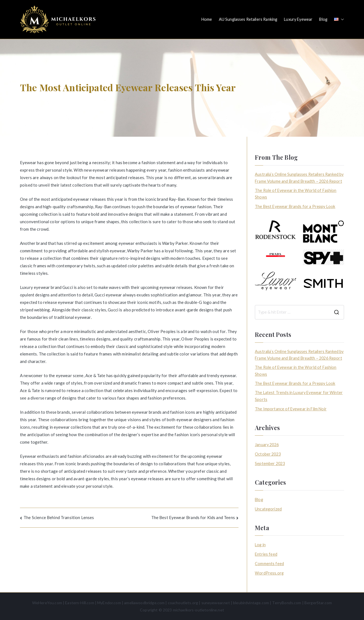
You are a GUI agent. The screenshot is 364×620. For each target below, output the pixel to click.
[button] (341, 19)
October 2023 (268, 454)
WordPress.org (269, 573)
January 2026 (267, 445)
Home (207, 19)
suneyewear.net (216, 603)
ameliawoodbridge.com (144, 603)
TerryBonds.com (287, 603)
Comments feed (269, 564)
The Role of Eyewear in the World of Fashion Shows (296, 194)
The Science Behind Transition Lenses (59, 517)
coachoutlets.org (183, 603)
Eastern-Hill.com (80, 603)
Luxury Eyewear (298, 19)
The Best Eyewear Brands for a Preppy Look (295, 206)
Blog (323, 19)
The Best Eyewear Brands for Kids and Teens (193, 517)
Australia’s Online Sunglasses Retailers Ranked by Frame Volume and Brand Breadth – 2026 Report (299, 178)
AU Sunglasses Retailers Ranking (248, 19)
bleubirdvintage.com (251, 603)
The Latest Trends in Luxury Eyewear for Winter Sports (299, 396)
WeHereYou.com (47, 603)
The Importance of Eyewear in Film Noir (291, 409)
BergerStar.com (318, 603)
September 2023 (270, 463)
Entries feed (266, 554)
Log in (260, 545)
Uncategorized (268, 509)
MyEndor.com (109, 603)
